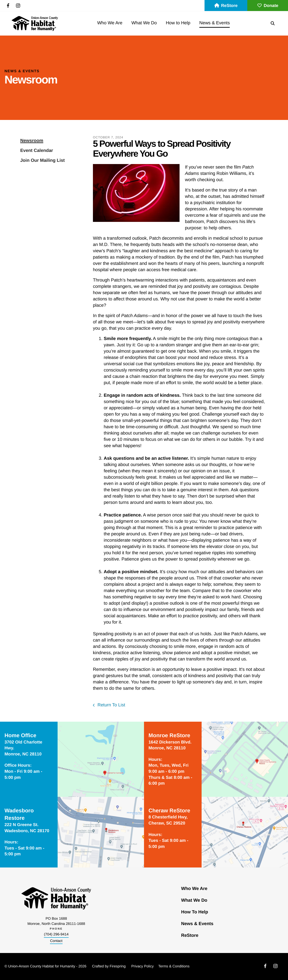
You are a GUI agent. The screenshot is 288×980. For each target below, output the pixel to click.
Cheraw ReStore (169, 811)
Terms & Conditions (174, 966)
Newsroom (32, 141)
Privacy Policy (142, 966)
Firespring (118, 966)
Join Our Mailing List (43, 160)
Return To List (111, 705)
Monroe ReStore (169, 736)
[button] (273, 23)
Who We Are (110, 23)
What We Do (144, 23)
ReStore (226, 6)
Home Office (20, 736)
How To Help (195, 912)
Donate (268, 6)
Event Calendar (37, 151)
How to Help (178, 23)
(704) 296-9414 (56, 934)
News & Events (215, 23)
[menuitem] (110, 23)
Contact (56, 941)
